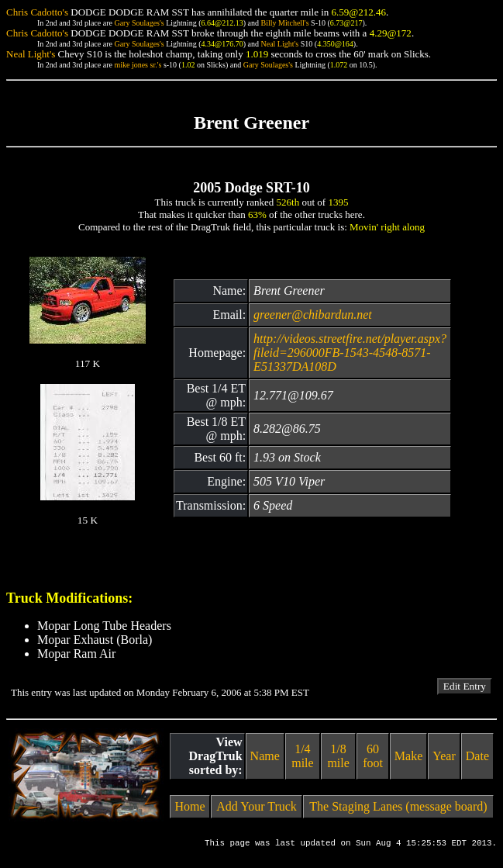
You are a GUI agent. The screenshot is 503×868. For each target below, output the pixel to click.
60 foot (373, 756)
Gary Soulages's (139, 23)
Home (190, 806)
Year (444, 756)
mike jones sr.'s (138, 65)
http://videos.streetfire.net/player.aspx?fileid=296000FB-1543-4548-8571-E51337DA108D (350, 353)
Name (265, 756)
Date (477, 756)
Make (408, 756)
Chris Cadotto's (37, 12)
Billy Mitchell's (284, 23)
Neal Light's (279, 44)
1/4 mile (302, 756)
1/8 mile (338, 756)
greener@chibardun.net (313, 315)
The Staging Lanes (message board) (398, 806)
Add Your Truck (257, 806)
